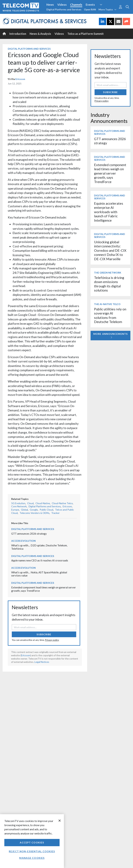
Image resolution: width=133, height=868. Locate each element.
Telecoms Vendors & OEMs (34, 513)
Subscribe (44, 634)
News (50, 5)
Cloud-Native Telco (62, 503)
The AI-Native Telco (107, 304)
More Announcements (110, 336)
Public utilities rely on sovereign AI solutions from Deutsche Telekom (110, 315)
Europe (15, 510)
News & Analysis (40, 34)
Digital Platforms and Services (64, 9)
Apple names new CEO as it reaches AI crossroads (40, 560)
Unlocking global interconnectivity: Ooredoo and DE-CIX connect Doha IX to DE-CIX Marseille (110, 250)
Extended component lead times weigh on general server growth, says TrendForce (110, 173)
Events (90, 5)
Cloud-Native (43, 503)
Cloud (30, 503)
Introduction (18, 34)
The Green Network (108, 273)
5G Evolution (18, 503)
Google (34, 510)
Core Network (19, 506)
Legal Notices (42, 662)
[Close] (60, 821)
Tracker (55, 513)
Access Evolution (23, 541)
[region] (32, 841)
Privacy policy (52, 640)
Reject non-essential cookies (32, 851)
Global (24, 510)
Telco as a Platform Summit (86, 34)
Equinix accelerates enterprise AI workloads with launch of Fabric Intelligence (109, 212)
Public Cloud (46, 510)
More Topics (107, 9)
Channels (76, 5)
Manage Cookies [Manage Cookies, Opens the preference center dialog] (32, 858)
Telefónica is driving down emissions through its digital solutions (109, 284)
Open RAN (90, 9)
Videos (62, 5)
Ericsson (20, 79)
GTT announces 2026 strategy (29, 534)
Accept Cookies (32, 842)
